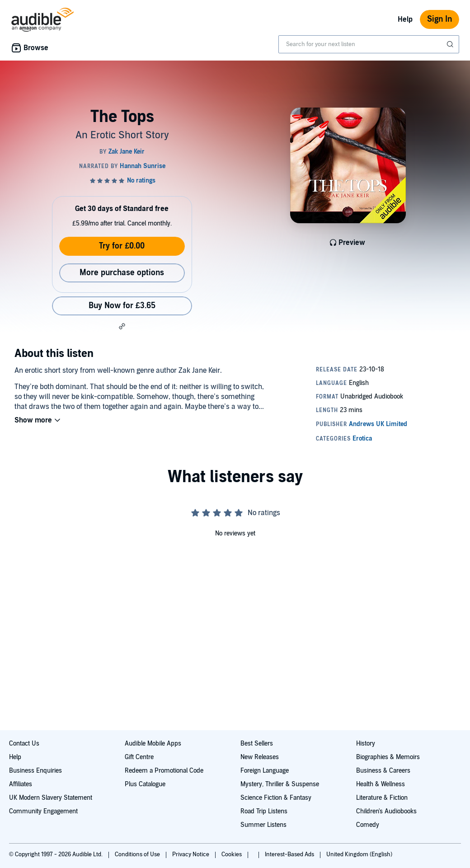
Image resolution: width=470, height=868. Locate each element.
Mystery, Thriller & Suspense (280, 784)
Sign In (439, 19)
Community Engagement (43, 811)
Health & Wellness (381, 784)
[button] (122, 326)
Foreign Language (265, 771)
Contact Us (24, 744)
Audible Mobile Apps (153, 744)
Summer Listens (263, 825)
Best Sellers (257, 744)
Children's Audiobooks (386, 811)
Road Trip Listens (264, 811)
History (366, 744)
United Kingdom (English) (359, 854)
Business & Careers (383, 771)
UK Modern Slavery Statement (51, 798)
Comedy (368, 825)
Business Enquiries (35, 771)
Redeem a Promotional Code (164, 771)
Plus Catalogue (145, 784)
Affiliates (21, 784)
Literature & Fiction (382, 798)
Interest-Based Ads (290, 854)
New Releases (260, 757)
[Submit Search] (451, 44)
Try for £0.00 (122, 246)
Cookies (232, 854)
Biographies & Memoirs (388, 757)
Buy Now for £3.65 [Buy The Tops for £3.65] (122, 306)
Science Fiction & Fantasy (276, 798)
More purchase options (122, 273)
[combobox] (369, 44)
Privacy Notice (191, 854)
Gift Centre (139, 757)
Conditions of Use (138, 854)
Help (405, 19)
